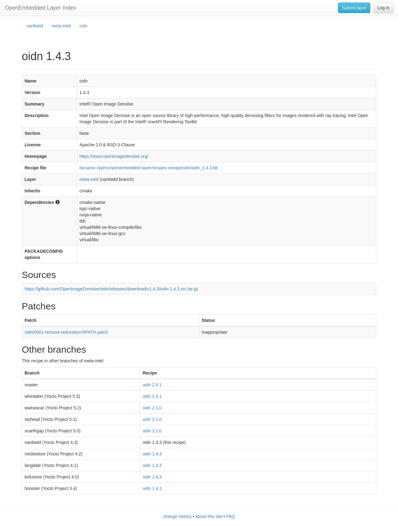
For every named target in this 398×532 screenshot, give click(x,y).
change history (177, 516)
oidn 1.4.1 (152, 488)
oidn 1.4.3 (152, 454)
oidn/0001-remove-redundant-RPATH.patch (66, 332)
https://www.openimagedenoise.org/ (114, 156)
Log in (383, 8)
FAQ (230, 516)
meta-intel (61, 26)
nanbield (35, 26)
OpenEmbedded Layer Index (40, 8)
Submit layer (354, 8)
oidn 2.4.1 (152, 385)
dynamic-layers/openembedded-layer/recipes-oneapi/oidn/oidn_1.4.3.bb (149, 168)
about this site (209, 516)
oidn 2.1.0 (152, 408)
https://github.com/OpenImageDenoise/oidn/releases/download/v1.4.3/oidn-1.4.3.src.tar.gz (111, 289)
